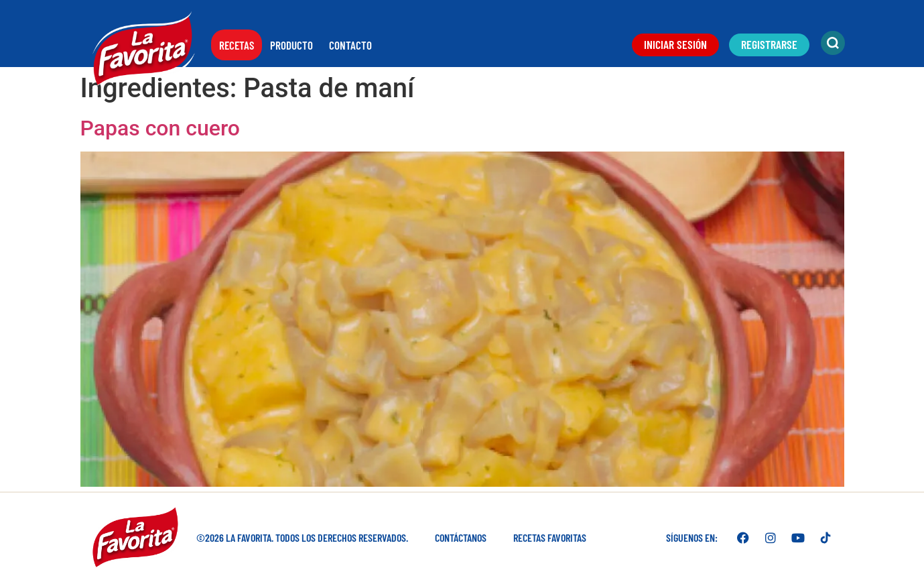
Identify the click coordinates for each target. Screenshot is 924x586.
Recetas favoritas (550, 537)
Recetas (237, 45)
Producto (291, 45)
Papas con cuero (160, 128)
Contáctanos (461, 537)
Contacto (350, 45)
